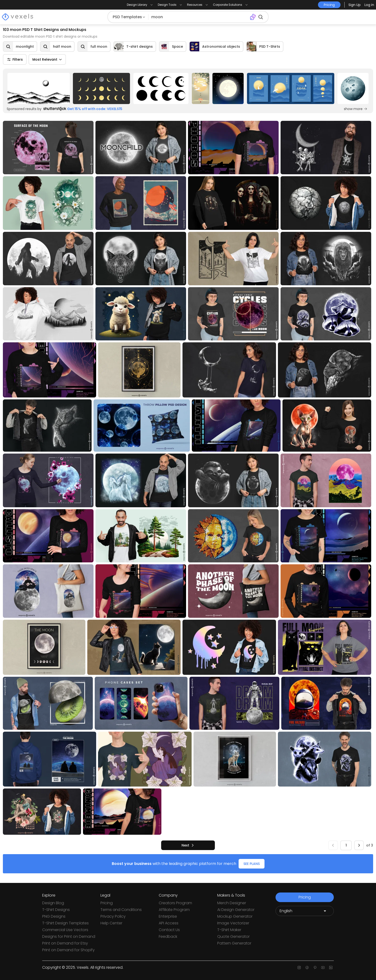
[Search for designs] (198, 17)
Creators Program (175, 903)
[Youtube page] (323, 968)
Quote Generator (233, 936)
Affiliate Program (174, 910)
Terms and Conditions (121, 910)
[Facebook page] (307, 968)
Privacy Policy (113, 916)
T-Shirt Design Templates (65, 923)
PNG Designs (54, 916)
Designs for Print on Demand (69, 936)
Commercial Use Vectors (65, 930)
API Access (169, 923)
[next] (188, 845)
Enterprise (168, 916)
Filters (15, 59)
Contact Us (169, 930)
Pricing (107, 903)
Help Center (111, 923)
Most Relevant (47, 59)
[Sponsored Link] (39, 88)
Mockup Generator (235, 916)
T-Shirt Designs (56, 910)
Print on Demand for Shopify (68, 950)
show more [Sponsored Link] (356, 109)
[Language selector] (305, 911)
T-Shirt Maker (229, 930)
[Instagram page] (299, 968)
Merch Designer (232, 903)
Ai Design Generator (236, 910)
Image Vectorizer (233, 923)
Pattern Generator (234, 943)
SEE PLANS (252, 864)
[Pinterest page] (315, 968)
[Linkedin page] (331, 968)
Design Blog (53, 903)
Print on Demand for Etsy (65, 943)
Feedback (168, 936)
